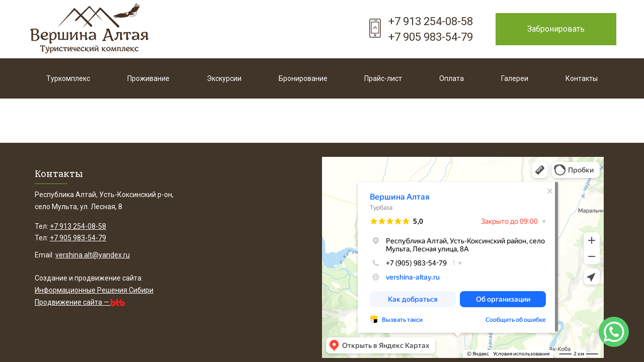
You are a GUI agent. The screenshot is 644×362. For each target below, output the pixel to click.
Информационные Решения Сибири (94, 290)
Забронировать (556, 29)
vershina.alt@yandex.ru (93, 255)
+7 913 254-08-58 (431, 21)
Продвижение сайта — (80, 302)
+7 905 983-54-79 (431, 37)
